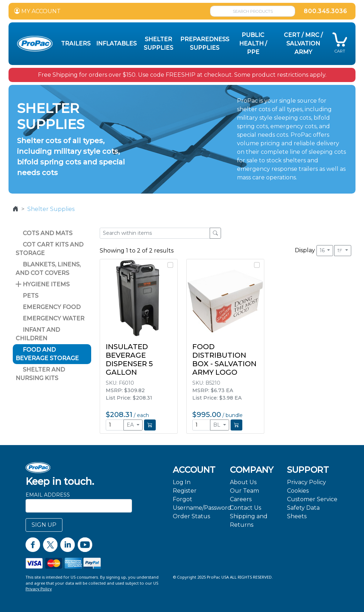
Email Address (48, 495)
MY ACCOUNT (37, 11)
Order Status (191, 516)
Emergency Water (50, 318)
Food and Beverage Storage (47, 354)
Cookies (298, 491)
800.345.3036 (325, 11)
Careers (241, 499)
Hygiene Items (43, 284)
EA (131, 425)
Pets (27, 296)
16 (323, 250)
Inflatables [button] (116, 44)
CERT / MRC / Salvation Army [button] (303, 44)
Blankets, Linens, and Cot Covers (48, 269)
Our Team (244, 491)
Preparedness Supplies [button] (205, 44)
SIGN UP (44, 525)
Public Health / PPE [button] (253, 44)
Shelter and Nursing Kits (40, 374)
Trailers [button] (76, 44)
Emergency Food (48, 307)
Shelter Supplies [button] (158, 44)
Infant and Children (38, 334)
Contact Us (246, 508)
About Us (243, 482)
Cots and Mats (44, 233)
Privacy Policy (307, 482)
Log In (182, 482)
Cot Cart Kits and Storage (49, 249)
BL (217, 425)
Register (185, 491)
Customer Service (312, 499)
